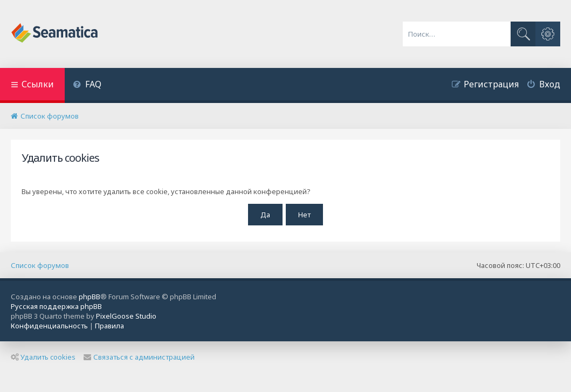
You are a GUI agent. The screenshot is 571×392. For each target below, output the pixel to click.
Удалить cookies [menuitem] (43, 357)
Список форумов (40, 265)
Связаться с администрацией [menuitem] (139, 357)
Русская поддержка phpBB (56, 306)
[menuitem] (87, 85)
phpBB (90, 297)
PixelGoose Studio (126, 316)
